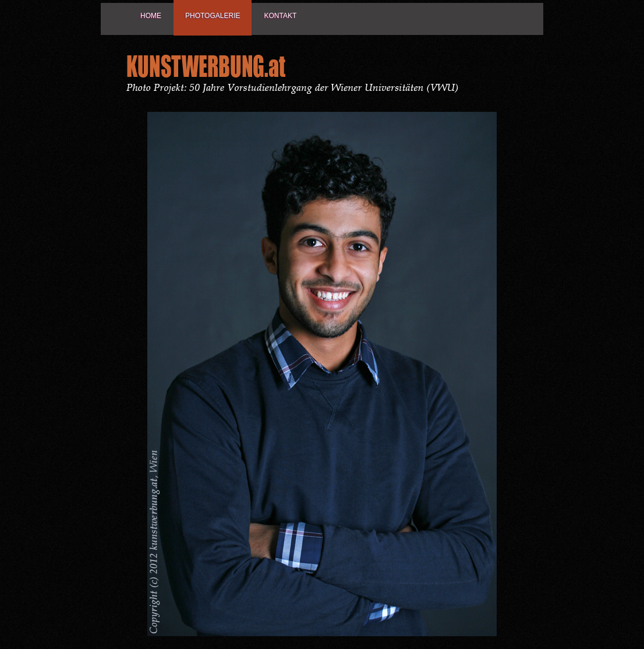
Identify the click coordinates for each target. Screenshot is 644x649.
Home (151, 16)
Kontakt (280, 16)
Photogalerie (213, 16)
